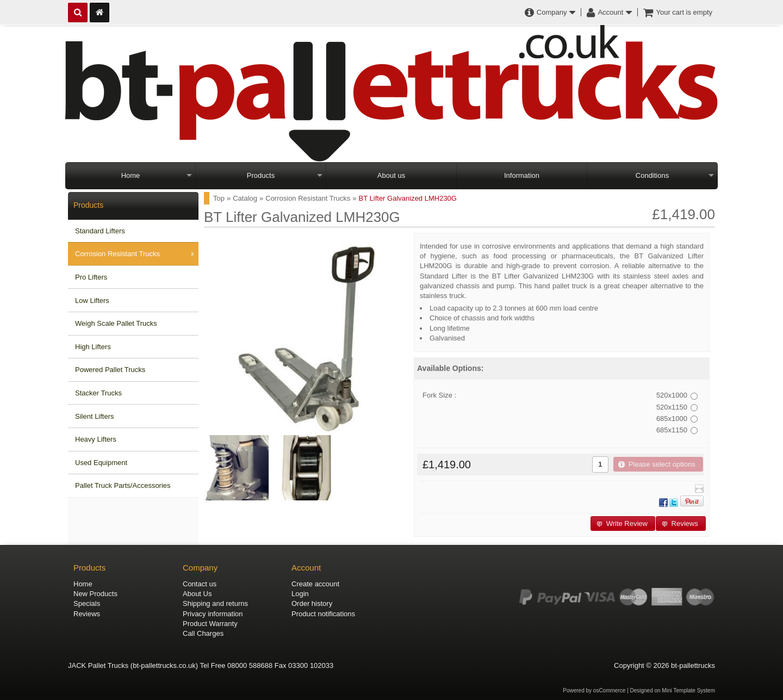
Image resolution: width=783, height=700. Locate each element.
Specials (87, 603)
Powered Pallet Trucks (110, 370)
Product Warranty (210, 624)
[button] (658, 464)
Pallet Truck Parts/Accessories (123, 485)
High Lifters (93, 347)
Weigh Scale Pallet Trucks (116, 323)
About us (391, 175)
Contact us (200, 584)
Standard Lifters (100, 231)
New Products (95, 594)
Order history (312, 603)
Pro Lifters (91, 277)
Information (522, 175)
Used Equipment (101, 463)
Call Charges (203, 633)
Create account (315, 584)
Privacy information (213, 614)
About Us (197, 594)
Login (300, 594)
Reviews (87, 614)
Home (131, 175)
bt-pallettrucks (693, 665)
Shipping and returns (215, 603)
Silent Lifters (95, 416)
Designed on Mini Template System (672, 690)
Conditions (652, 175)
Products (261, 175)
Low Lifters (92, 301)
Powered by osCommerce (594, 690)
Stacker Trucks (98, 393)
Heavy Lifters (96, 439)
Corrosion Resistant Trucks (117, 254)
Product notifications (323, 614)
